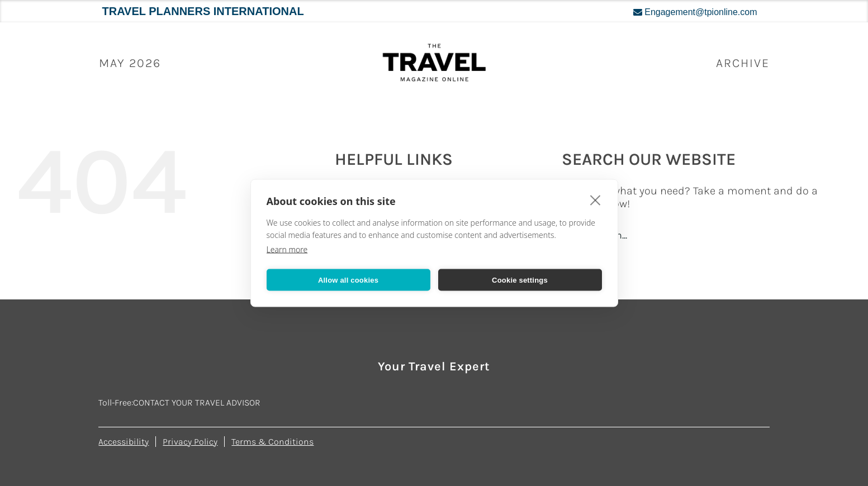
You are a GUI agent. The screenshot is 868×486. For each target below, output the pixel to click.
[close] (596, 200)
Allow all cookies (348, 280)
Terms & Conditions (272, 442)
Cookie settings (520, 280)
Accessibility (124, 442)
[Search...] (695, 235)
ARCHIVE (743, 63)
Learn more (287, 249)
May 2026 (130, 63)
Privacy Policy (190, 442)
